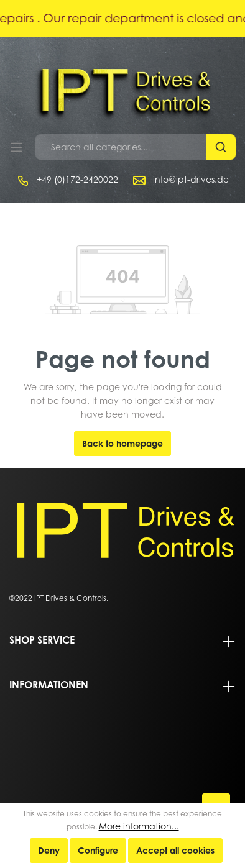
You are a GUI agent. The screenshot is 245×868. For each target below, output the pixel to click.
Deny (49, 850)
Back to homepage (122, 443)
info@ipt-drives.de (191, 179)
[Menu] (16, 147)
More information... (139, 826)
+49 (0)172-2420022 (77, 179)
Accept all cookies (175, 850)
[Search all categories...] (121, 147)
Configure (98, 850)
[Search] (221, 147)
